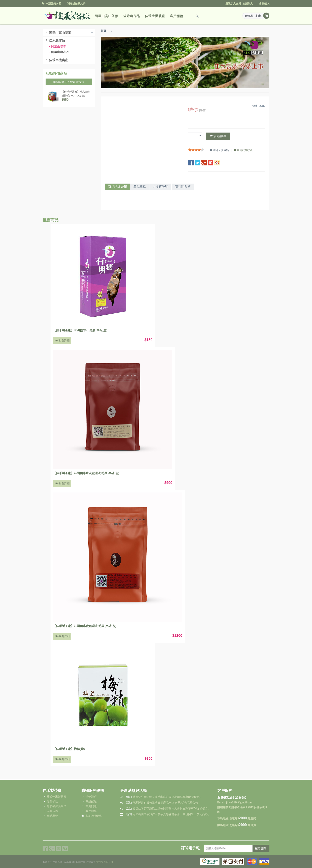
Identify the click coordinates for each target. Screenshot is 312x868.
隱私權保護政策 (57, 806)
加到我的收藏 (243, 150)
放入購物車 (218, 136)
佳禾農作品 (132, 16)
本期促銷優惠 (93, 816)
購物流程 (91, 797)
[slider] (196, 150)
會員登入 (264, 3)
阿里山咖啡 (57, 46)
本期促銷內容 (53, 3)
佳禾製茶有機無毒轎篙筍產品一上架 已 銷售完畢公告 (162, 803)
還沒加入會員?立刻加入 (239, 3)
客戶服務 (177, 16)
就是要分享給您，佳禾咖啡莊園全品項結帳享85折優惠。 (164, 797)
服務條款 (52, 801)
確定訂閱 (261, 848)
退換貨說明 (160, 187)
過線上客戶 (247, 807)
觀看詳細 (62, 341)
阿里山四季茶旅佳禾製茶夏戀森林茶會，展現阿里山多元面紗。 (168, 814)
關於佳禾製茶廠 (57, 797)
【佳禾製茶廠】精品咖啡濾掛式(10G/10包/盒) (76, 94)
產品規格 (140, 187)
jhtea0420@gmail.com (239, 803)
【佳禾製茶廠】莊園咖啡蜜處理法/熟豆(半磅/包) (85, 626)
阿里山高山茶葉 (107, 16)
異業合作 (52, 811)
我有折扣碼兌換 (76, 3)
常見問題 (91, 806)
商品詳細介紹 (117, 187)
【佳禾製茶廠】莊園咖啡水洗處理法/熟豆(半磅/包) (86, 473)
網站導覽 (52, 816)
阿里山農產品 (59, 52)
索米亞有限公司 (105, 862)
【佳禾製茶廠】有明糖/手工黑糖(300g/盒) (80, 330)
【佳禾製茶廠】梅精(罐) (69, 749)
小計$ (258, 16)
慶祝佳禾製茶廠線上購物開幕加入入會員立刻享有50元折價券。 (168, 808)
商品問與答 (183, 187)
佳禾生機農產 (155, 16)
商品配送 (91, 801)
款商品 (249, 16)
